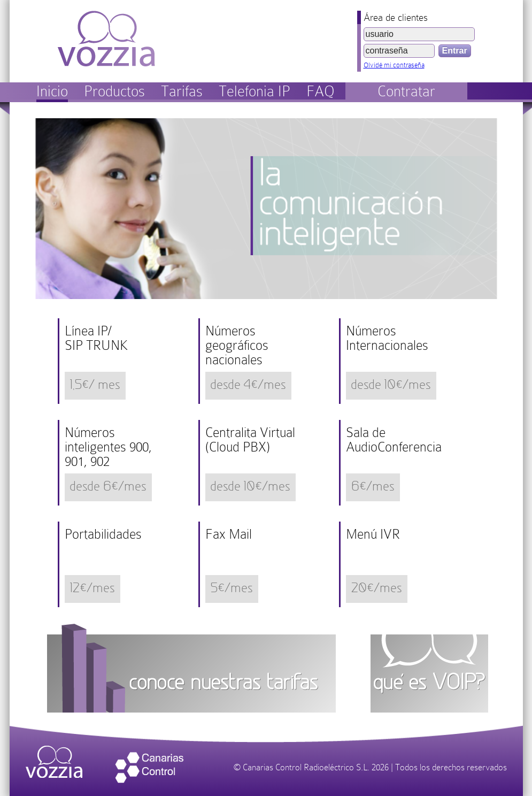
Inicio (52, 91)
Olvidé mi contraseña (394, 65)
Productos (114, 91)
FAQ (321, 91)
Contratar (406, 91)
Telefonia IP (255, 91)
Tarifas (182, 91)
